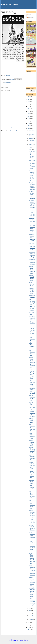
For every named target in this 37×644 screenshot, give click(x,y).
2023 (29, 102)
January (31, 619)
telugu (9, 82)
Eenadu (8, 75)
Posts (29, 15)
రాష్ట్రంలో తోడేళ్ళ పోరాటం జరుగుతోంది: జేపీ (32, 406)
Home (13, 128)
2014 (29, 123)
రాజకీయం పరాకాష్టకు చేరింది (31, 284)
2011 (29, 623)
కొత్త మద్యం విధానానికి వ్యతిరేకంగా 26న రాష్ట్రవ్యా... (32, 195)
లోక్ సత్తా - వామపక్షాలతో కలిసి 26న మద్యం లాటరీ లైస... (32, 186)
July (30, 147)
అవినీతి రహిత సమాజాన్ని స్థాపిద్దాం (10, 13)
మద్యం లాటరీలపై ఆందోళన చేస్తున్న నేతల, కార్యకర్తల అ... (31, 176)
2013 (29, 126)
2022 (29, 104)
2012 (29, 128)
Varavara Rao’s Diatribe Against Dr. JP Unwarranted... (32, 362)
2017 (29, 116)
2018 (29, 114)
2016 (29, 119)
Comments (30, 17)
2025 (29, 97)
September (32, 141)
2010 (29, 625)
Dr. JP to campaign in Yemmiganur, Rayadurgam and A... (32, 570)
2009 (29, 627)
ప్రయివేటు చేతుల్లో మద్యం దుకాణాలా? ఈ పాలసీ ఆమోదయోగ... (32, 558)
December (31, 130)
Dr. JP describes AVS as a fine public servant (32, 536)
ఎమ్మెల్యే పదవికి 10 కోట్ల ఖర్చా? (32, 384)
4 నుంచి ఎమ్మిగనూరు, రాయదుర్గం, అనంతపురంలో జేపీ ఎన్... (32, 546)
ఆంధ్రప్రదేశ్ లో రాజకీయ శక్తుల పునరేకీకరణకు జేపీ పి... (32, 238)
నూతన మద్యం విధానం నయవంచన (32, 220)
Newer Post (4, 128)
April (30, 610)
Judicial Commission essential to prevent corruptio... (32, 602)
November (31, 134)
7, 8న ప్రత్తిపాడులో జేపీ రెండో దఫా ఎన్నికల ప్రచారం (32, 494)
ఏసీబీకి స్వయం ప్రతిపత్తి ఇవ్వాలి (32, 420)
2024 (29, 99)
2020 (29, 109)
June (30, 149)
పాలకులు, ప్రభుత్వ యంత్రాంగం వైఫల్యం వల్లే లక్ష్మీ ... (32, 270)
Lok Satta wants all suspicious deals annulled (32, 330)
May (30, 608)
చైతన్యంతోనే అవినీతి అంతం (31, 482)
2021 (29, 106)
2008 (29, 630)
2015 (29, 121)
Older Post (21, 128)
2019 (29, 111)
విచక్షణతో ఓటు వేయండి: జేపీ (32, 379)
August (31, 145)
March (31, 613)
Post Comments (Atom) (13, 131)
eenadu (6, 82)
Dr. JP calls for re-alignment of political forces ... (32, 246)
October (31, 138)
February (31, 615)
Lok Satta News (9, 4)
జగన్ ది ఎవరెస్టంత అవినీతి (31, 487)
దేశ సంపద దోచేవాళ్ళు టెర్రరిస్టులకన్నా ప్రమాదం (32, 465)
